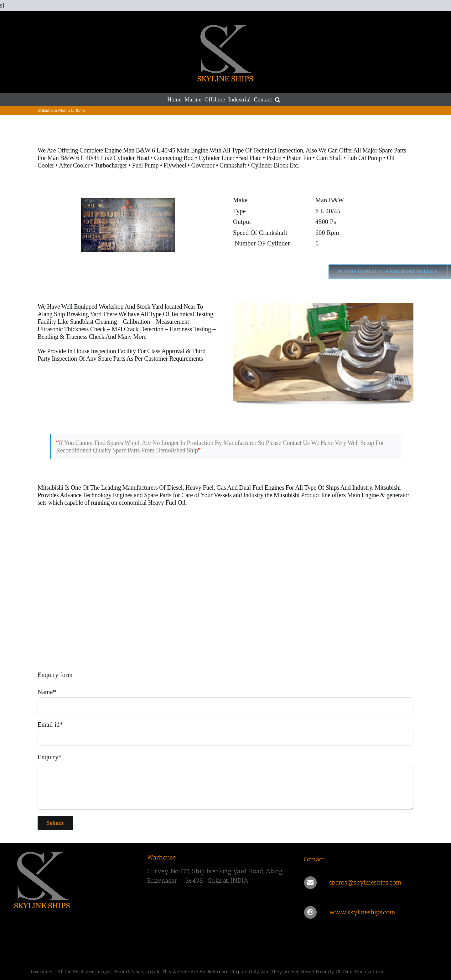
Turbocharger (111, 165)
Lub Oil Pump (364, 158)
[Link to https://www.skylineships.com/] (310, 912)
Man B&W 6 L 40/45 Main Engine (166, 150)
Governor (203, 165)
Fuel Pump (145, 165)
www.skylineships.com (362, 912)
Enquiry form (55, 675)
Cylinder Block (270, 165)
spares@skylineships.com (365, 882)
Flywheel (176, 165)
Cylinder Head (131, 158)
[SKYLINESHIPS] (42, 879)
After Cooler (74, 165)
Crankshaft (233, 165)
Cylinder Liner (216, 158)
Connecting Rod (174, 158)
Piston (274, 158)
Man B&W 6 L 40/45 (74, 158)
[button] (278, 100)
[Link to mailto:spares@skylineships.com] (310, 883)
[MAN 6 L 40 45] (128, 235)
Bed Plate (250, 158)
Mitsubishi (51, 487)
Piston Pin (299, 158)
